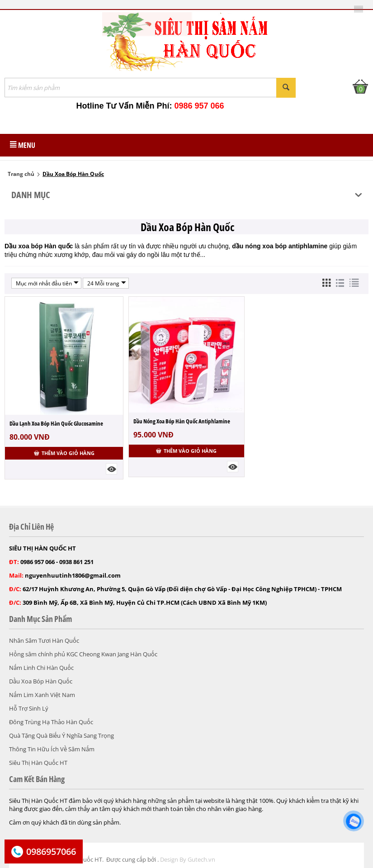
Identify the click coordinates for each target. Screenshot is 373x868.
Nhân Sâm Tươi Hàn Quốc (44, 640)
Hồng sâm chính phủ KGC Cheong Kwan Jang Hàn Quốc (83, 654)
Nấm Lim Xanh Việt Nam (42, 695)
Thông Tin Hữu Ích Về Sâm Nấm (52, 749)
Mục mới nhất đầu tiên (47, 283)
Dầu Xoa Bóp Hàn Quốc (41, 681)
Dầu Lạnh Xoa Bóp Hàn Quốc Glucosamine (56, 423)
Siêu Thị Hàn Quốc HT (38, 763)
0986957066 (51, 851)
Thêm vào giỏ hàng (64, 453)
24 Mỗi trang (107, 283)
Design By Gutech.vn (188, 859)
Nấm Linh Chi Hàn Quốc (41, 668)
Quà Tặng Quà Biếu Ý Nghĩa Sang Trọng (61, 735)
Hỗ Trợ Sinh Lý (29, 708)
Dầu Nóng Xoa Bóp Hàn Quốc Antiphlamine (182, 421)
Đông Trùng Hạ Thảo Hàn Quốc (51, 722)
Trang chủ (21, 174)
